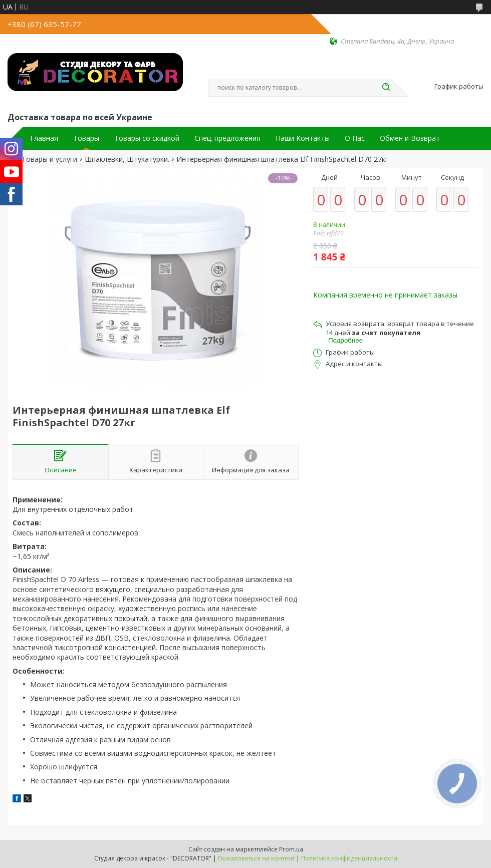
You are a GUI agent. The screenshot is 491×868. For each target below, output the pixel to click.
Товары (86, 138)
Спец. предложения (227, 138)
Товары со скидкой (147, 138)
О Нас (355, 138)
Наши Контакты (303, 138)
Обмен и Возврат (410, 138)
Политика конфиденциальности (349, 858)
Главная (44, 138)
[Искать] (386, 88)
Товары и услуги (49, 159)
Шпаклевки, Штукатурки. (127, 159)
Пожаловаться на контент (256, 858)
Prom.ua (291, 849)
